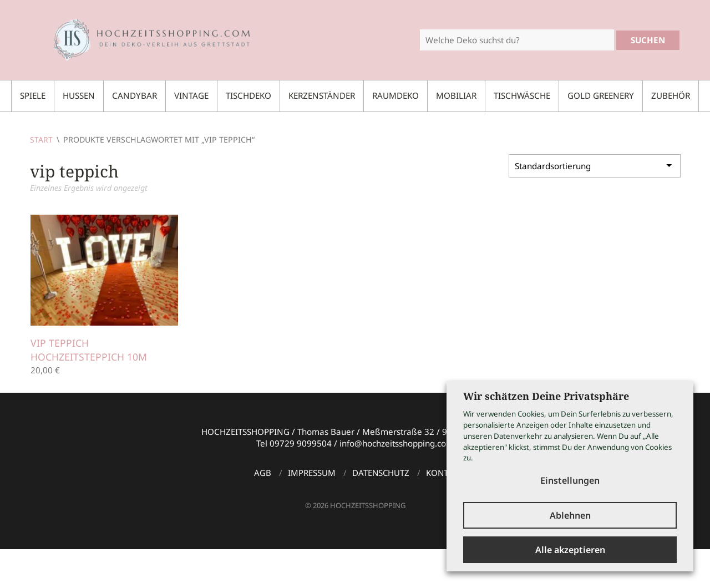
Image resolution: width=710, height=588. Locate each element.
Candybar (135, 95)
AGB (263, 473)
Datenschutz (381, 473)
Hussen (79, 95)
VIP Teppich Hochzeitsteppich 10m (89, 350)
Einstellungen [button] (570, 478)
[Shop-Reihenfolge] (595, 166)
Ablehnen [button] (570, 515)
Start (41, 140)
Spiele (33, 95)
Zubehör (671, 95)
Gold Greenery (601, 95)
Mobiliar (456, 95)
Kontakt (444, 473)
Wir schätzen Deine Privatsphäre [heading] (546, 394)
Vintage (191, 95)
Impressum (312, 473)
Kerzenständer (322, 95)
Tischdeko (248, 95)
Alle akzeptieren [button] (570, 550)
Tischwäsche (522, 95)
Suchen (648, 40)
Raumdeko (395, 95)
